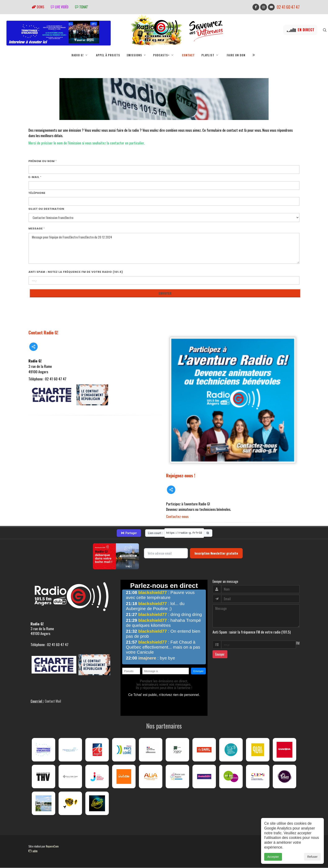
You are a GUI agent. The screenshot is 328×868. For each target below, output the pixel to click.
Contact (188, 55)
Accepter (273, 859)
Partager (129, 533)
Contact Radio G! (43, 333)
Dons (38, 7)
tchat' (82, 7)
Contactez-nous (177, 516)
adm (33, 851)
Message (37, 229)
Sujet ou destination (46, 209)
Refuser (312, 859)
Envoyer (220, 654)
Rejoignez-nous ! (181, 476)
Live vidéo (60, 7)
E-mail (35, 177)
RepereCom (52, 846)
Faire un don (236, 55)
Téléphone (37, 193)
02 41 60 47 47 (288, 7)
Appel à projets (108, 55)
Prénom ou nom (43, 161)
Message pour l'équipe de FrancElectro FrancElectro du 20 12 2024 (164, 249)
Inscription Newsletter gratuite (216, 553)
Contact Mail (53, 701)
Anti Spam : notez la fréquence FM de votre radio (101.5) (76, 272)
